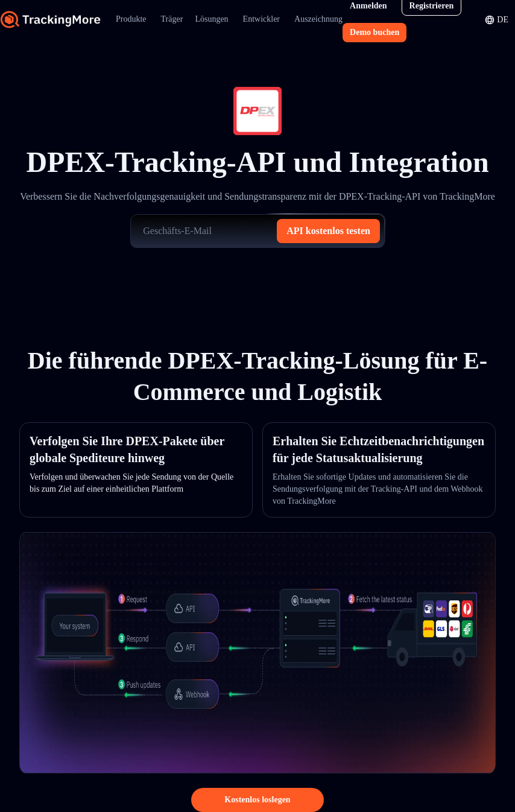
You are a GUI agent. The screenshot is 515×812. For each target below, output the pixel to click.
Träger (172, 19)
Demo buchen (374, 32)
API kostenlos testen (328, 231)
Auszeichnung (318, 19)
